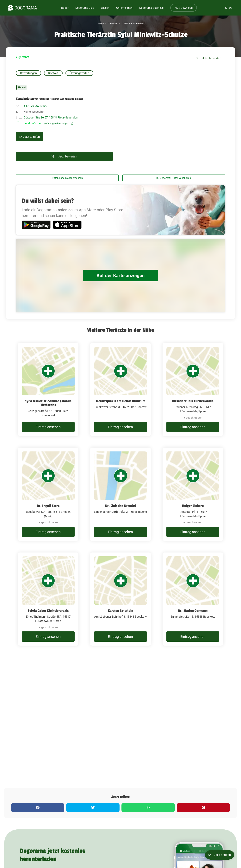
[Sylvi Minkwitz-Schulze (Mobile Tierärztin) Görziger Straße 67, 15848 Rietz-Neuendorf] (48, 389)
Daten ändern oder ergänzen (67, 178)
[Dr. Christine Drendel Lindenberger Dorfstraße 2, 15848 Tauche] (120, 494)
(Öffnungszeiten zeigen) (59, 124)
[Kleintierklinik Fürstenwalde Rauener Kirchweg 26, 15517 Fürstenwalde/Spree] (193, 389)
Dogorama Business (151, 8)
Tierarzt (22, 87)
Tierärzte (112, 24)
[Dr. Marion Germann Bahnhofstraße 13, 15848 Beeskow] (193, 599)
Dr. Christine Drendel (120, 506)
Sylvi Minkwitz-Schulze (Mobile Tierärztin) (48, 403)
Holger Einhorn (193, 506)
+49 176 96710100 (35, 106)
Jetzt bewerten (208, 58)
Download (184, 8)
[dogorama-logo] (22, 8)
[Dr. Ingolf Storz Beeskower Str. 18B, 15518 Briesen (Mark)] (48, 494)
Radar (65, 8)
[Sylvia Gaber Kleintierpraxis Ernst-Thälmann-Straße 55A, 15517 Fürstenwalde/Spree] (48, 599)
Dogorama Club (85, 8)
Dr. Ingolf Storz (48, 506)
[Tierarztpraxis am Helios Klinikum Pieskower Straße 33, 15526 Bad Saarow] (120, 389)
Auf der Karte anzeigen (120, 275)
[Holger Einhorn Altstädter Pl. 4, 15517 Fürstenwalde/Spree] (193, 494)
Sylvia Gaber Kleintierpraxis (48, 611)
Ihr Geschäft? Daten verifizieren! (174, 178)
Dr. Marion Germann (193, 611)
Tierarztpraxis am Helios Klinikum (120, 401)
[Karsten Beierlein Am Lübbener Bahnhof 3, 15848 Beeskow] (120, 599)
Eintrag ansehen (48, 427)
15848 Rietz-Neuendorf (133, 24)
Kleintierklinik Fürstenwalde (193, 401)
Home (101, 24)
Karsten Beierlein (120, 611)
